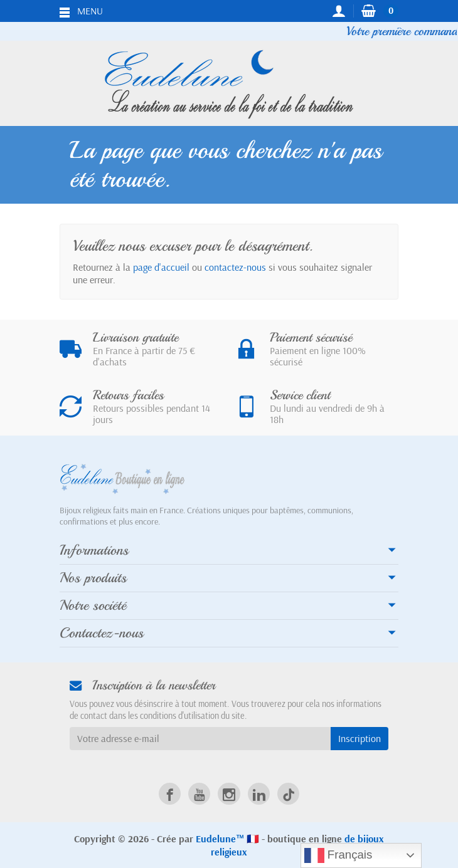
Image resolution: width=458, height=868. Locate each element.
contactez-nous (235, 267)
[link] (170, 794)
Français (338, 855)
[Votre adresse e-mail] (200, 739)
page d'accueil (161, 267)
